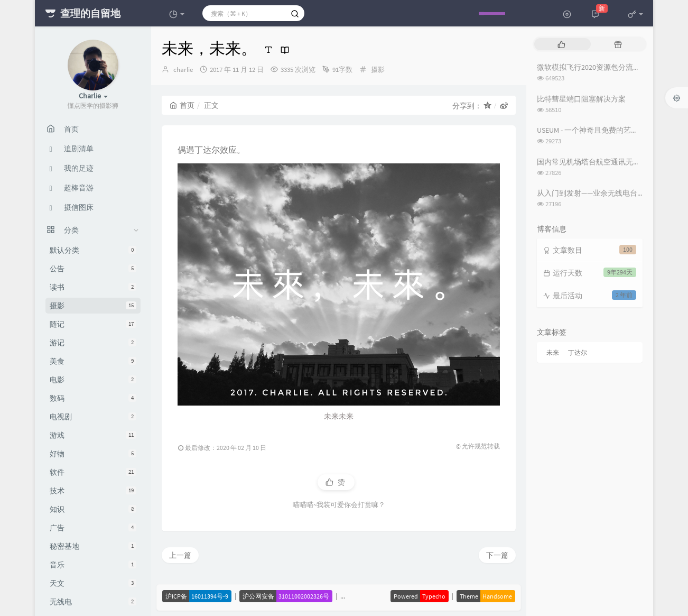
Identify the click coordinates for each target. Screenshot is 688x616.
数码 (93, 398)
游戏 (93, 435)
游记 (93, 343)
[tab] (561, 44)
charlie (183, 70)
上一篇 (180, 555)
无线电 (93, 602)
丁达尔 (578, 352)
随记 (93, 324)
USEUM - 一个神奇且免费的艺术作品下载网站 (610, 130)
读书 (93, 287)
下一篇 (497, 555)
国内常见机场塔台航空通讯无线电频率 (600, 162)
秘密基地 (93, 546)
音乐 (93, 565)
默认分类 (93, 250)
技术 (93, 491)
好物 (93, 454)
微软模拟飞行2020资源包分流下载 (592, 67)
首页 (182, 105)
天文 (93, 583)
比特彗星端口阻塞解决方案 (581, 99)
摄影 (93, 306)
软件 (93, 472)
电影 (93, 380)
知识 (93, 509)
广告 (93, 528)
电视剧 (93, 417)
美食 (93, 361)
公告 (93, 269)
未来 (553, 352)
